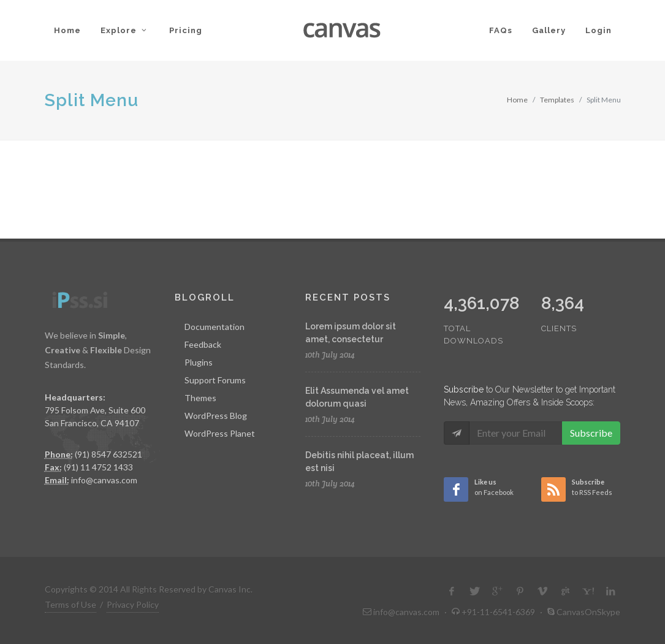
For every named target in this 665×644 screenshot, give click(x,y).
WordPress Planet (220, 433)
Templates (557, 100)
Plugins (199, 362)
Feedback (203, 344)
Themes (200, 398)
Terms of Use (70, 604)
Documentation (215, 327)
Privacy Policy (133, 604)
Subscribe (591, 433)
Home (517, 100)
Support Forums (215, 380)
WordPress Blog (216, 416)
